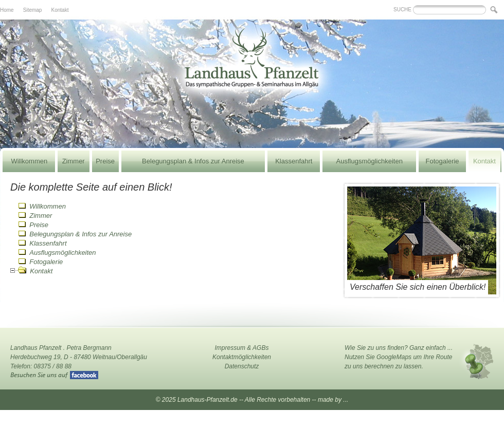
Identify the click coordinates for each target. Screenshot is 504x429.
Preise (105, 161)
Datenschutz (242, 366)
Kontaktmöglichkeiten (242, 357)
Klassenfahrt (294, 161)
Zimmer (74, 161)
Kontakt (60, 10)
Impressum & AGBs (242, 348)
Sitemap (33, 10)
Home (7, 10)
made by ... (333, 400)
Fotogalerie (443, 161)
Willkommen (29, 161)
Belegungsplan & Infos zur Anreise (193, 161)
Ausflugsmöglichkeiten (370, 161)
